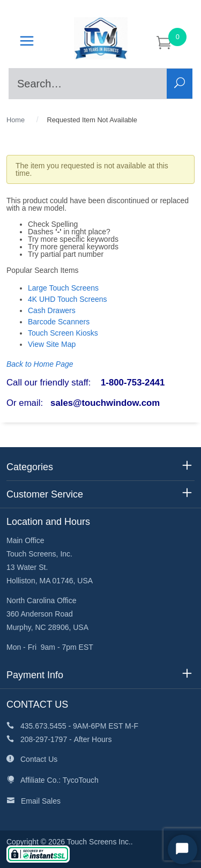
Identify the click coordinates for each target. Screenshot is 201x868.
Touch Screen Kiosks (63, 333)
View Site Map (52, 344)
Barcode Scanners (59, 322)
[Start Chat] (183, 850)
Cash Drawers (52, 310)
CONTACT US (37, 704)
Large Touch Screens (63, 288)
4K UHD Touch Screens (68, 299)
